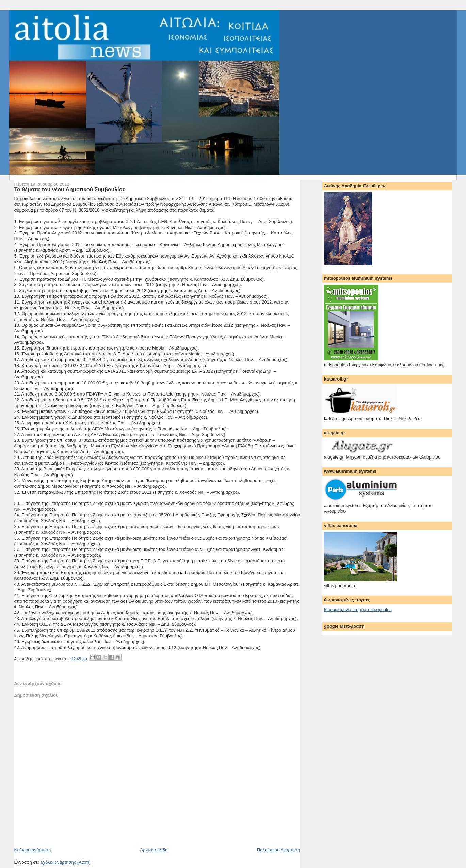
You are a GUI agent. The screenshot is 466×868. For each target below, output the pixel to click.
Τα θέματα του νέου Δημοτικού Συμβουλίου (70, 189)
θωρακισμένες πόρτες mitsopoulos (358, 610)
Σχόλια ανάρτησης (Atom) (65, 862)
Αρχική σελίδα (154, 850)
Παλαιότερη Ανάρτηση (278, 850)
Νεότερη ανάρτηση (32, 850)
